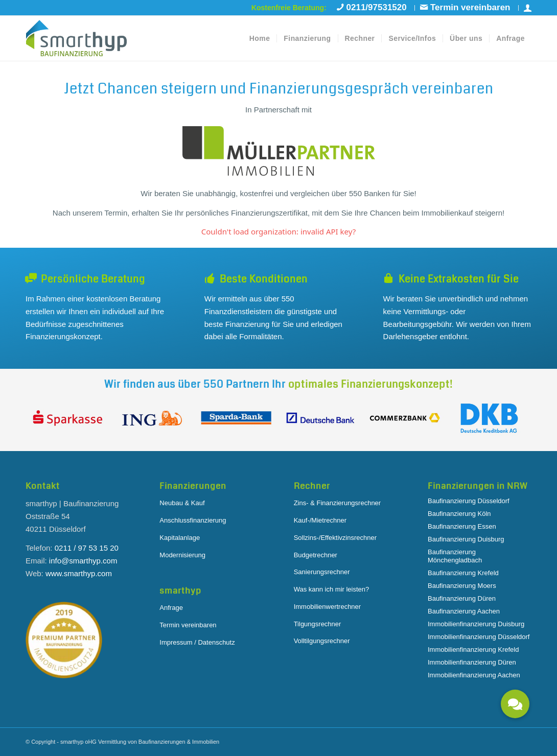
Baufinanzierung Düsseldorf (469, 501)
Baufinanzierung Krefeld (463, 573)
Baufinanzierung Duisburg (466, 539)
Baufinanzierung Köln (459, 514)
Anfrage (171, 608)
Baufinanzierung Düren (462, 598)
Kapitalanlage (180, 538)
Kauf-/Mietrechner (320, 520)
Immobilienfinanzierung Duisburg (476, 624)
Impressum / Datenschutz (197, 642)
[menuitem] (373, 8)
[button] (515, 704)
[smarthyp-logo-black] (76, 38)
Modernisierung (182, 555)
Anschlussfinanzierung (193, 520)
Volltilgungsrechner (322, 641)
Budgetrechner (316, 555)
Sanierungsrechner (322, 572)
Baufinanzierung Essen (462, 526)
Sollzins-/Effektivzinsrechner (335, 538)
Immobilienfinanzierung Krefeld (473, 649)
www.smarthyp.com (79, 573)
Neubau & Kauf (182, 503)
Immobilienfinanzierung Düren (472, 662)
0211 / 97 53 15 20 (87, 548)
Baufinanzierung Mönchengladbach (455, 556)
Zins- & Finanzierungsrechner (338, 503)
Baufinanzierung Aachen (464, 611)
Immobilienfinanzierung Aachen (474, 675)
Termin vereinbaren (188, 625)
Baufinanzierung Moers (462, 586)
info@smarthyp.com (83, 561)
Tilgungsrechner (318, 624)
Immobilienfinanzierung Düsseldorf (479, 637)
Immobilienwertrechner (328, 607)
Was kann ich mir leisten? (332, 589)
